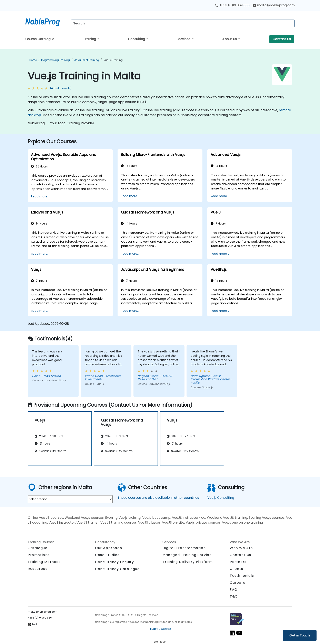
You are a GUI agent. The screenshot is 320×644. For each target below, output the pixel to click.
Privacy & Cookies (160, 629)
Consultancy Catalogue (117, 569)
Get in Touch (300, 635)
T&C (234, 596)
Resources (38, 569)
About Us (230, 39)
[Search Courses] (183, 23)
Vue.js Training (113, 60)
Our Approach (109, 548)
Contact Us (282, 39)
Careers (237, 583)
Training (90, 39)
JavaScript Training (87, 60)
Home (33, 60)
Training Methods (44, 562)
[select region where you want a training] (70, 499)
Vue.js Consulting (221, 498)
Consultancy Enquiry (114, 562)
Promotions (39, 555)
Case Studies (107, 555)
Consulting (137, 39)
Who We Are (241, 548)
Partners (238, 562)
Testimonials (242, 576)
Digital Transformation (184, 548)
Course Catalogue (40, 39)
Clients (236, 569)
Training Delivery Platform (188, 562)
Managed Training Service (187, 555)
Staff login (160, 642)
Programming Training (56, 60)
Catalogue (38, 548)
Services (184, 39)
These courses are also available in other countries (158, 498)
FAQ (234, 590)
